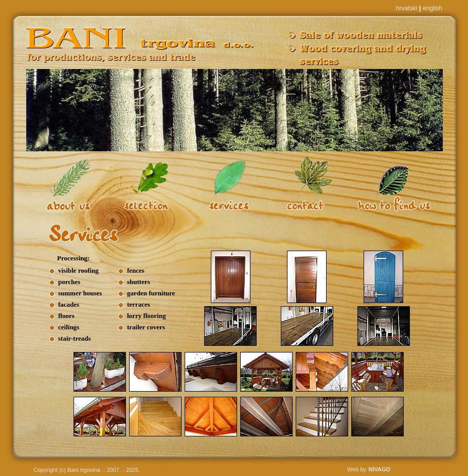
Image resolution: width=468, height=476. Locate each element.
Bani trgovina (84, 470)
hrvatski (407, 8)
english (433, 8)
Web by (357, 469)
